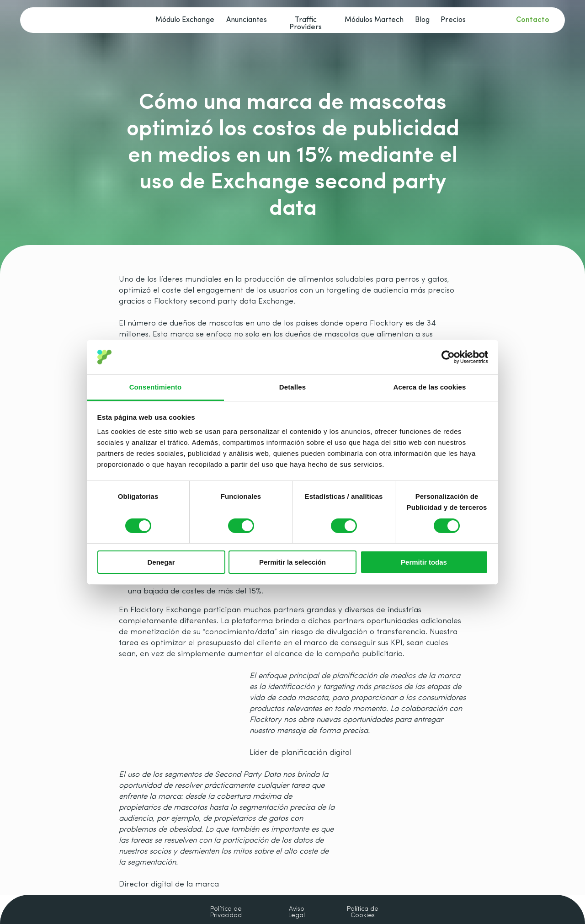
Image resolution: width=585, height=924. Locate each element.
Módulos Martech (374, 20)
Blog (422, 20)
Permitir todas (424, 562)
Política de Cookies (363, 913)
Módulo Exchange (185, 20)
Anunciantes (247, 20)
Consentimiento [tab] (156, 387)
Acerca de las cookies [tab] (430, 387)
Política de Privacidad (226, 913)
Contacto (533, 20)
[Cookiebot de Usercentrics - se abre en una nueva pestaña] (448, 357)
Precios (453, 20)
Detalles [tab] (292, 387)
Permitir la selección (292, 562)
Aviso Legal (297, 913)
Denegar (161, 562)
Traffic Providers (306, 24)
